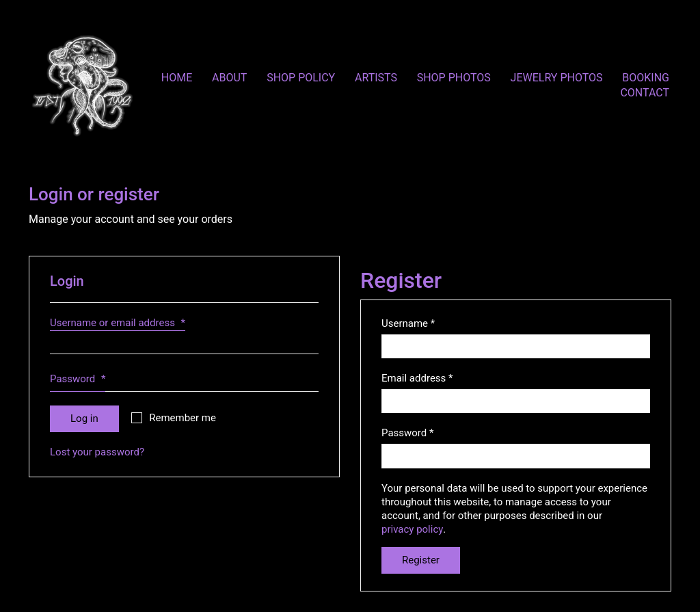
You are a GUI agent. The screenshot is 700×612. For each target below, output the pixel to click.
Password (78, 382)
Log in (84, 418)
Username (408, 323)
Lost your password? (97, 452)
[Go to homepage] (82, 85)
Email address (417, 378)
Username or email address (118, 324)
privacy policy (412, 529)
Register (421, 560)
